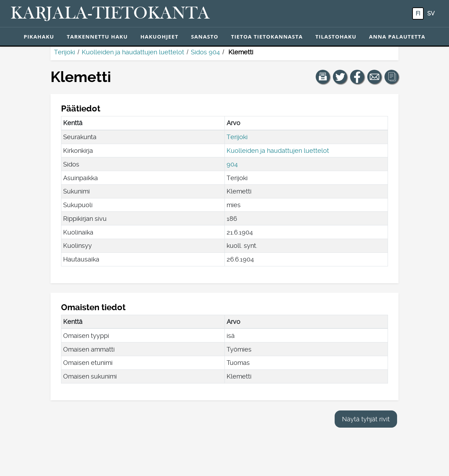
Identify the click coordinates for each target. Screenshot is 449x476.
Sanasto (205, 36)
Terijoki (65, 52)
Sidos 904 (205, 52)
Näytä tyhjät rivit (366, 419)
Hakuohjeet (159, 36)
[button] (323, 77)
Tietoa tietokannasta (267, 36)
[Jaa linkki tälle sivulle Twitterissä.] (340, 77)
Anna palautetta (397, 36)
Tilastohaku (336, 36)
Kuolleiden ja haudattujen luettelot (133, 52)
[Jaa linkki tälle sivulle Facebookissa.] (357, 77)
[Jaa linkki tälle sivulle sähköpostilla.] (374, 77)
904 (232, 164)
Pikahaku (39, 36)
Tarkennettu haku (97, 36)
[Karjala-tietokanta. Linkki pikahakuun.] (110, 14)
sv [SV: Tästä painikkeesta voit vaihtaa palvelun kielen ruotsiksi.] (431, 13)
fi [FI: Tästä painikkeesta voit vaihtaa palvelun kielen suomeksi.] (418, 13)
